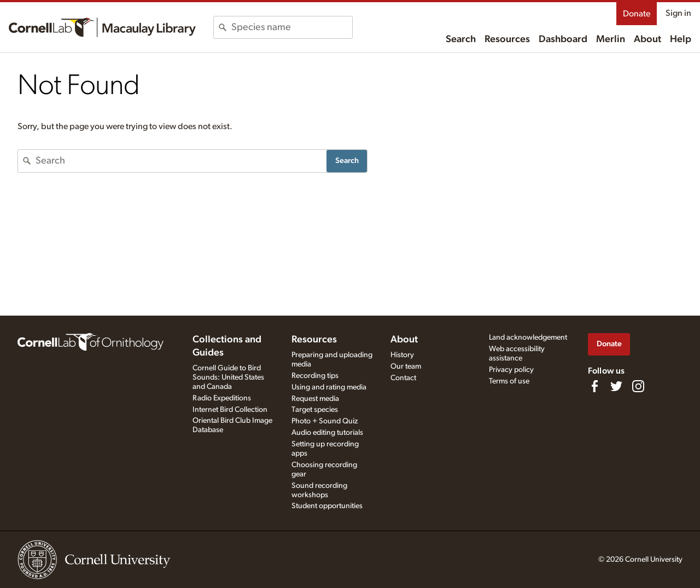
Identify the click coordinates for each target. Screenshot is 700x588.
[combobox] (292, 27)
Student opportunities (327, 506)
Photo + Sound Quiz (325, 421)
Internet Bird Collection (230, 410)
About (647, 39)
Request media (315, 399)
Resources (507, 39)
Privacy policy (511, 370)
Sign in (678, 13)
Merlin (611, 39)
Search (461, 39)
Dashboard (563, 39)
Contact (403, 378)
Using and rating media (329, 387)
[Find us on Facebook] (594, 386)
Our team (406, 366)
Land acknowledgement (528, 337)
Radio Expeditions (222, 398)
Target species (315, 410)
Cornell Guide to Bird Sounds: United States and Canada (228, 377)
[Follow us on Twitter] (616, 386)
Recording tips (315, 376)
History (402, 355)
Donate (637, 14)
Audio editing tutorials (327, 433)
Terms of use (509, 381)
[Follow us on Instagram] (638, 386)
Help (681, 39)
